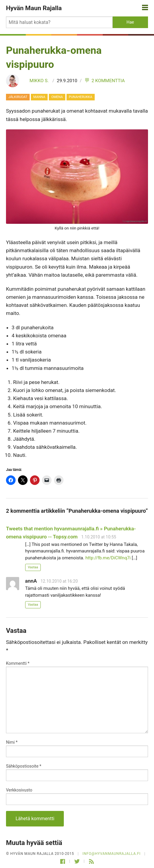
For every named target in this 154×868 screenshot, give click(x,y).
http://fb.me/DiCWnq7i (108, 558)
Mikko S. (39, 81)
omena (57, 97)
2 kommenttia (104, 80)
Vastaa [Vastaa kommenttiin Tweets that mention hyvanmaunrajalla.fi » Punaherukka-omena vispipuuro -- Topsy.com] (33, 567)
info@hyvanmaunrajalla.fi (111, 854)
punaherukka (81, 97)
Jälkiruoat (18, 97)
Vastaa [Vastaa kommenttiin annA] (33, 605)
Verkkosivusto (19, 790)
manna (39, 97)
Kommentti (18, 663)
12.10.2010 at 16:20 (59, 581)
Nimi (12, 742)
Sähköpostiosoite (24, 766)
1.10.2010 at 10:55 (99, 537)
